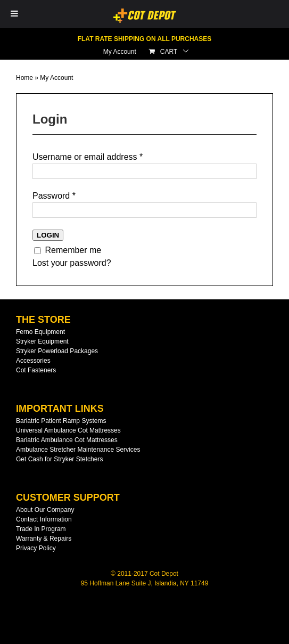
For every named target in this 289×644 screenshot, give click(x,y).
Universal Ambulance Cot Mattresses (68, 430)
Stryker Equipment (42, 341)
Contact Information (44, 519)
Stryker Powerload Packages (57, 351)
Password (54, 196)
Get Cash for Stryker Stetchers (59, 459)
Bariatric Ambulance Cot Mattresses (67, 440)
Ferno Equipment (40, 332)
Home (24, 78)
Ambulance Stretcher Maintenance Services (78, 450)
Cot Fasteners (36, 370)
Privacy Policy (36, 548)
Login (48, 235)
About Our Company (45, 510)
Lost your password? (72, 263)
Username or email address (88, 157)
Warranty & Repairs (44, 539)
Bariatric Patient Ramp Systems (61, 421)
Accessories (33, 361)
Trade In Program (41, 529)
